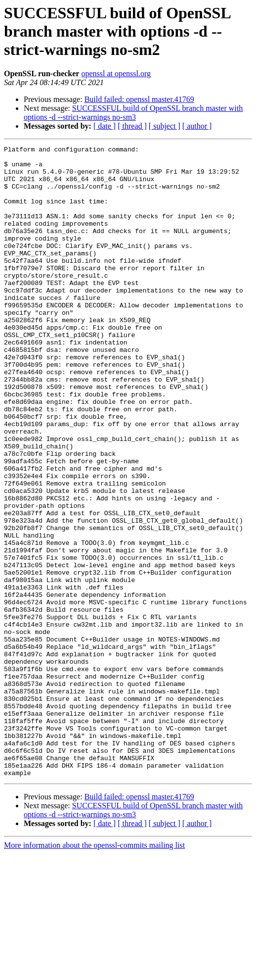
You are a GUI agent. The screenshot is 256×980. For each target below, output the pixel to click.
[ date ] (105, 126)
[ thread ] (132, 126)
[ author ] (197, 126)
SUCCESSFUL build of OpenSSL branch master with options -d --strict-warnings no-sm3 (133, 113)
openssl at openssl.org (116, 73)
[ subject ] (165, 126)
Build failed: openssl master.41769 (139, 99)
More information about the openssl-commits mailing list (94, 971)
